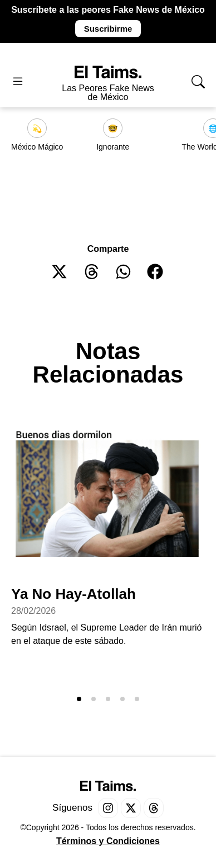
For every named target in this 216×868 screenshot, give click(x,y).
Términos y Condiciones (108, 841)
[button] (60, 272)
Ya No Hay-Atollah (73, 594)
